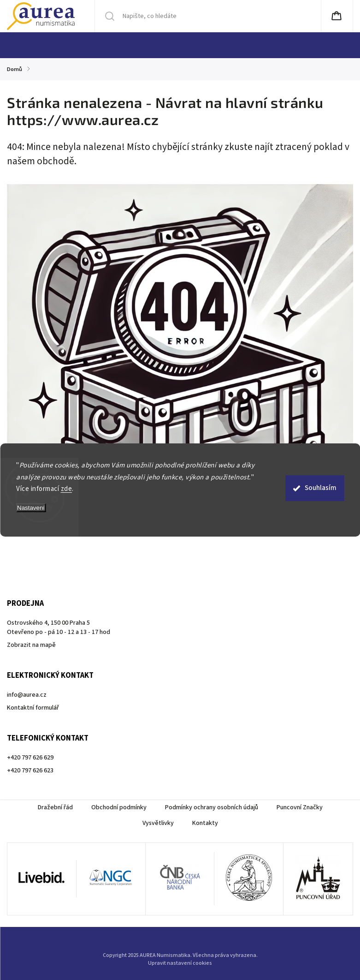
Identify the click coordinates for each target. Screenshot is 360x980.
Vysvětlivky (158, 823)
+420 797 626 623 (30, 771)
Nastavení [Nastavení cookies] (31, 508)
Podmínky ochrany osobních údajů (212, 807)
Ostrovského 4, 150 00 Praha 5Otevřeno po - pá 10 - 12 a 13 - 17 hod (59, 627)
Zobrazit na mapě (31, 645)
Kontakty (205, 823)
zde (67, 489)
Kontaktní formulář (33, 708)
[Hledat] (164, 16)
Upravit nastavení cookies (180, 963)
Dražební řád (55, 807)
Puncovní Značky (300, 807)
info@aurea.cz (27, 695)
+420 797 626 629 (30, 758)
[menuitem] (19, 45)
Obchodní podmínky (119, 807)
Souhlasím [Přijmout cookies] (321, 488)
